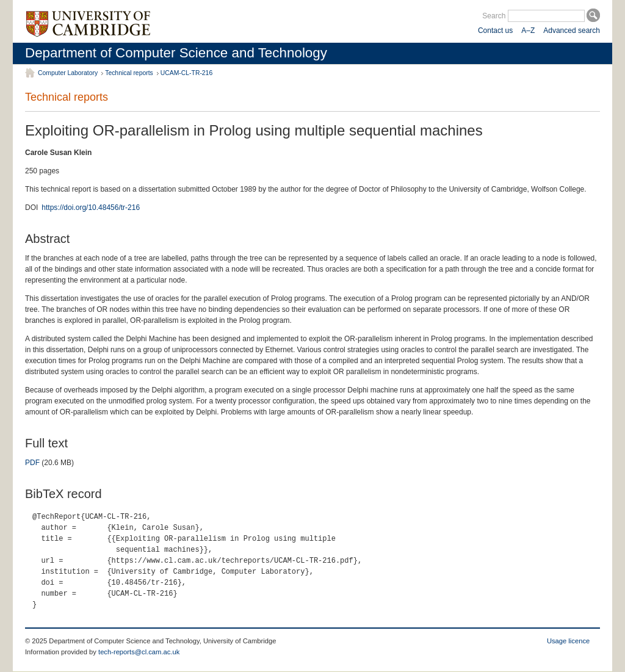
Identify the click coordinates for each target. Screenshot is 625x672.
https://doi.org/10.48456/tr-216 (91, 208)
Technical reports (129, 73)
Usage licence (568, 641)
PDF (32, 463)
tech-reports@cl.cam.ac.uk (139, 652)
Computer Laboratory (68, 73)
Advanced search (572, 31)
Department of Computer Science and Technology (176, 53)
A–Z (528, 31)
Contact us (495, 31)
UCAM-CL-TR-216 (186, 73)
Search (494, 16)
